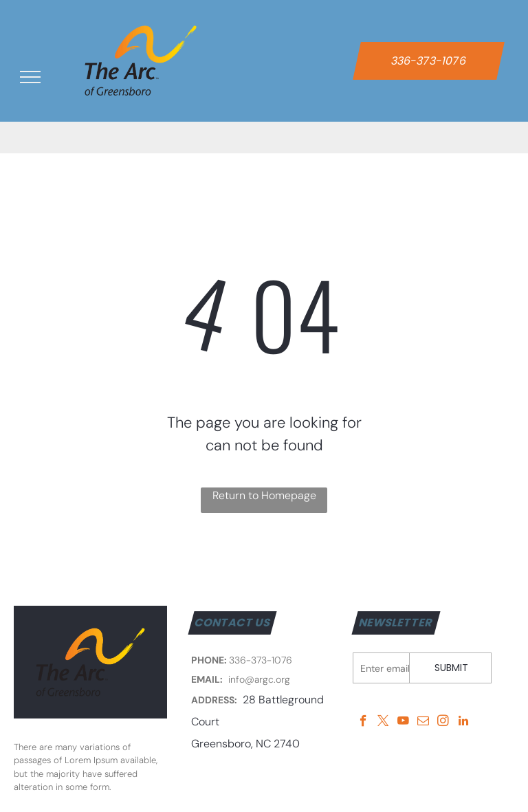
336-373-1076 (261, 660)
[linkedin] (463, 723)
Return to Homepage (264, 495)
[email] (423, 723)
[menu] (30, 77)
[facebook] (363, 723)
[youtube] (403, 723)
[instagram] (443, 723)
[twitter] (383, 723)
